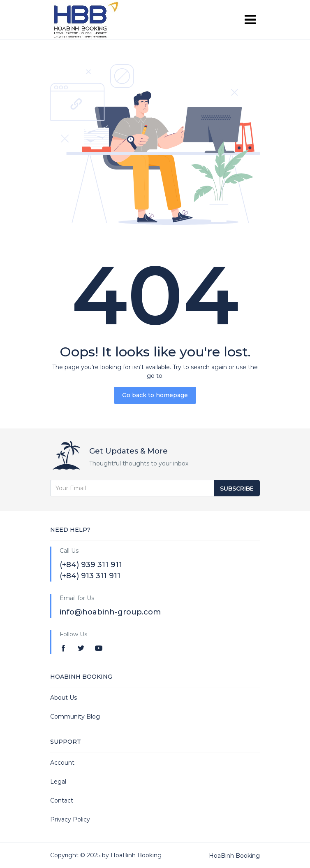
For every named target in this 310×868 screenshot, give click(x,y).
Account (62, 763)
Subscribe (237, 489)
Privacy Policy (70, 819)
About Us (64, 698)
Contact (62, 801)
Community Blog (75, 717)
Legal (58, 782)
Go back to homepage (155, 395)
